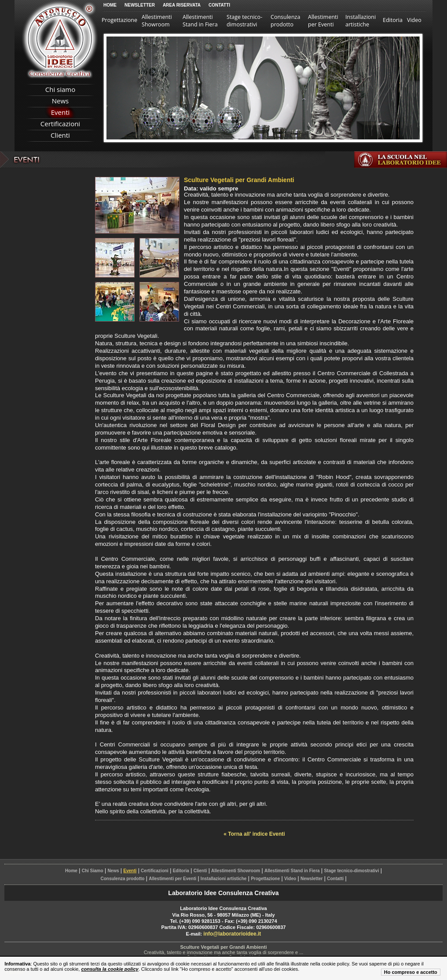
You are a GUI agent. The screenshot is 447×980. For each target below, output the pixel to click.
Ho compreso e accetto (411, 972)
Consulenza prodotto (285, 21)
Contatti (219, 5)
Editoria (393, 20)
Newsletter (140, 5)
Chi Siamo (93, 871)
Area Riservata (182, 5)
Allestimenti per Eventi (323, 21)
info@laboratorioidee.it (232, 934)
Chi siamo (60, 89)
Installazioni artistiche (361, 21)
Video (414, 20)
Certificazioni (60, 124)
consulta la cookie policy (110, 969)
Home (110, 5)
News (60, 101)
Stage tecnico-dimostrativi (244, 21)
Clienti (60, 135)
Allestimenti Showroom (157, 21)
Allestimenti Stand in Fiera (200, 21)
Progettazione (119, 20)
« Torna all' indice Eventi (254, 834)
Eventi (60, 112)
